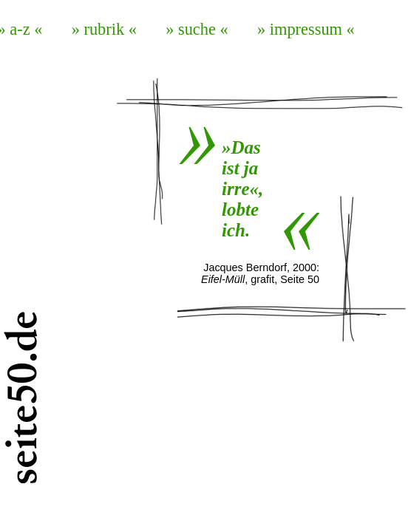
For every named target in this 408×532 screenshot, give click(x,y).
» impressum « (306, 29)
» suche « (197, 29)
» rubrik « (104, 29)
